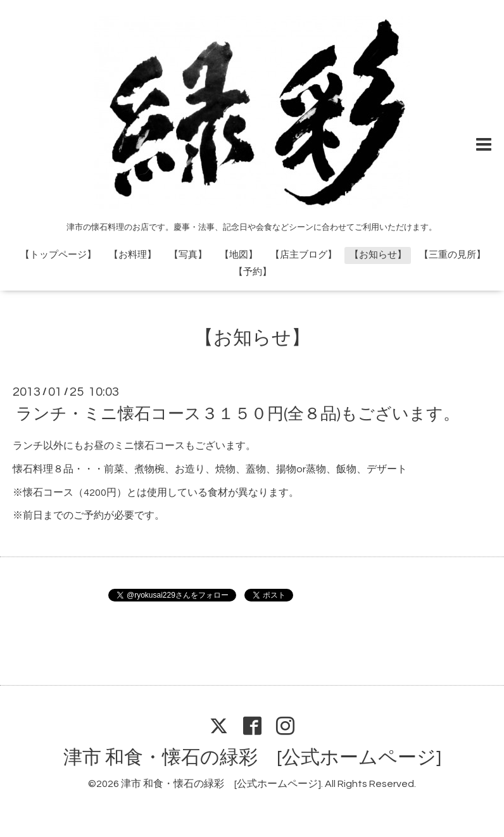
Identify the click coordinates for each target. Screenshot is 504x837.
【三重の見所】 (452, 255)
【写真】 (188, 255)
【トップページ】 (58, 255)
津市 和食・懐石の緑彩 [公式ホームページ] (252, 758)
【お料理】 (133, 255)
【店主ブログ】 (304, 255)
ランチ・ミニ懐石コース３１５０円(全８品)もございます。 (238, 414)
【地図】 (239, 255)
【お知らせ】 (378, 255)
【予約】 (253, 272)
